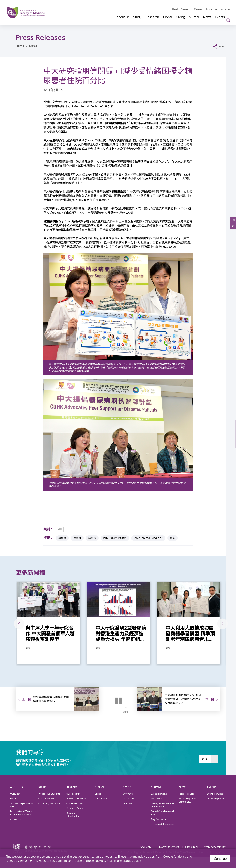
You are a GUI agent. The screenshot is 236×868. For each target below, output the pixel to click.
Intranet (225, 9)
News (33, 46)
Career (198, 9)
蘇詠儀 (92, 538)
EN (232, 222)
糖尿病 (62, 538)
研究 (61, 529)
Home (20, 46)
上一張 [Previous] (15, 624)
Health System (181, 9)
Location (211, 9)
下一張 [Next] (220, 624)
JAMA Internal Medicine (148, 538)
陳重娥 (77, 538)
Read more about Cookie (124, 860)
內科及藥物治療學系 (115, 538)
